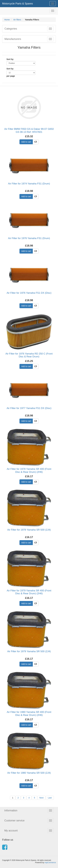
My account (11, 831)
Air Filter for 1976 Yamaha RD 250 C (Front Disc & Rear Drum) (29, 355)
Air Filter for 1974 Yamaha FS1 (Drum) (29, 184)
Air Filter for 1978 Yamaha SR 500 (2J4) (29, 530)
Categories (11, 29)
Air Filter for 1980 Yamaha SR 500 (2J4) (29, 773)
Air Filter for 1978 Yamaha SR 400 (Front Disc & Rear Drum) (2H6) (29, 470)
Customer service (14, 821)
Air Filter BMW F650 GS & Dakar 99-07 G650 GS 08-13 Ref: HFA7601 (29, 130)
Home (7, 20)
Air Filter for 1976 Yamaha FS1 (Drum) (29, 238)
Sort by (10, 59)
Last (50, 798)
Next (41, 798)
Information (11, 810)
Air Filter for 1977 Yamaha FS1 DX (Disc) (29, 408)
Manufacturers (13, 39)
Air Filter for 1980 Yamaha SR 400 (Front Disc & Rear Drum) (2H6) (29, 713)
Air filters (17, 20)
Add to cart (26, 142)
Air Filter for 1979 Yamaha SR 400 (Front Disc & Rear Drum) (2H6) (29, 592)
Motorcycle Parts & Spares (18, 4)
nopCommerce (50, 863)
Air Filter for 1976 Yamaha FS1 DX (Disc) (29, 293)
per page (11, 76)
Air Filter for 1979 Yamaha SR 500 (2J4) (29, 651)
